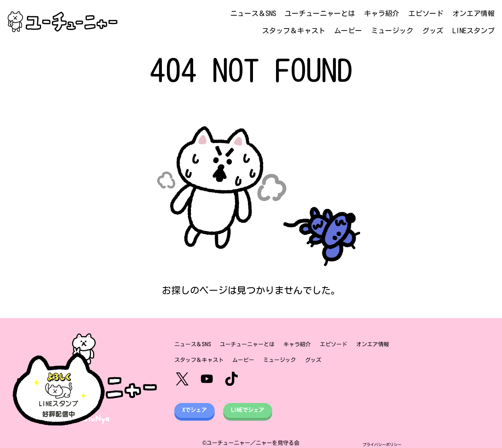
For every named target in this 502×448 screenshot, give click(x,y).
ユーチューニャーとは (320, 13)
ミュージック (392, 31)
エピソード (426, 13)
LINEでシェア (248, 410)
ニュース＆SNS (253, 13)
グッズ (433, 31)
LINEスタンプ (473, 31)
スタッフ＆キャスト (294, 31)
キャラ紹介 (382, 13)
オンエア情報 (473, 13)
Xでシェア (195, 410)
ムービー (348, 31)
